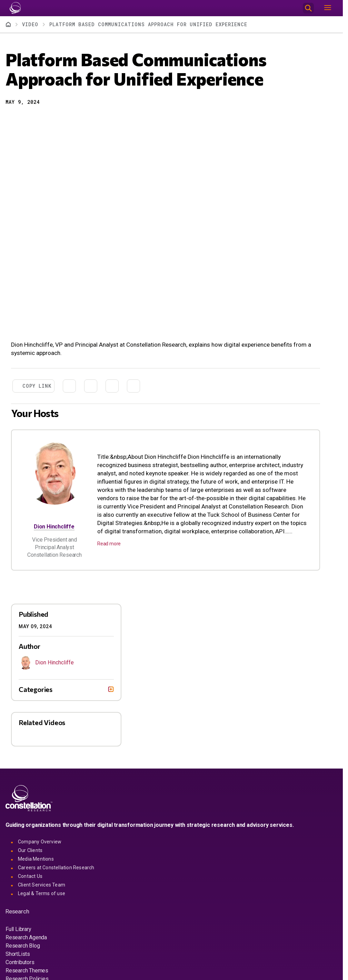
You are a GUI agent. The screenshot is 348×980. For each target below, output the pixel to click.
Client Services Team (42, 885)
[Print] (60, 119)
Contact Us (30, 876)
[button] (10, 119)
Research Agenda (26, 937)
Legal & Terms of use (42, 893)
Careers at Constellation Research (56, 868)
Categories (36, 689)
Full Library (18, 929)
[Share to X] (23, 119)
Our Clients (30, 850)
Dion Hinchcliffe (54, 527)
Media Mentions (36, 859)
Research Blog (23, 946)
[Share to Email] (48, 119)
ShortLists (18, 954)
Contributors (20, 962)
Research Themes (27, 971)
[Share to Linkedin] (35, 119)
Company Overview (40, 842)
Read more (109, 544)
